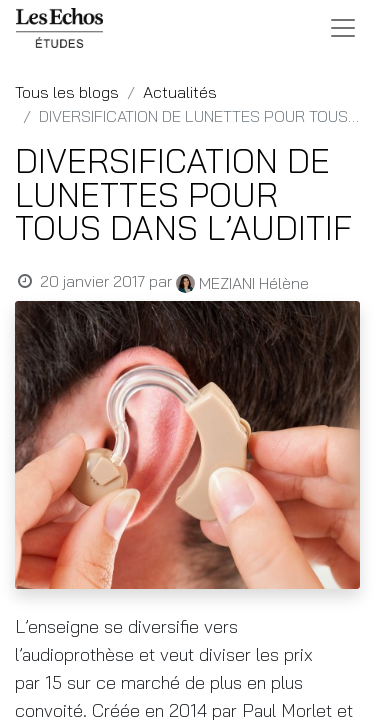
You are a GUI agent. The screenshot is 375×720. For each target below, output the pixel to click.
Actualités (180, 92)
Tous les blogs (67, 92)
